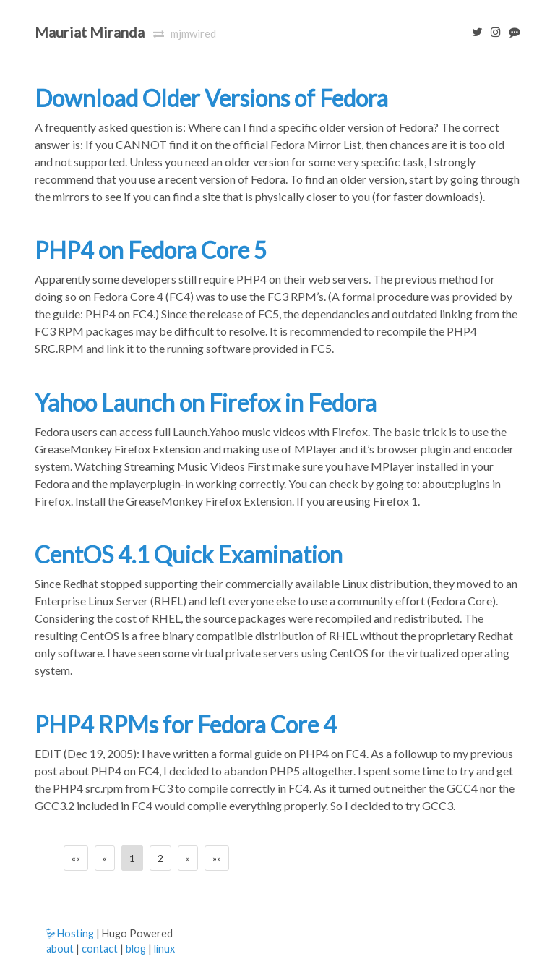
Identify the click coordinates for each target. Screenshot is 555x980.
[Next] (188, 858)
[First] (76, 858)
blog (136, 949)
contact (100, 949)
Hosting (70, 933)
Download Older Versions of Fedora (211, 98)
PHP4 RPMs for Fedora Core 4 (186, 724)
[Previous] (105, 858)
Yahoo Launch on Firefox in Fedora (206, 402)
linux (164, 949)
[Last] (217, 858)
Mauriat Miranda (90, 32)
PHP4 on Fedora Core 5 (151, 250)
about (60, 949)
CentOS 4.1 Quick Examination (189, 554)
